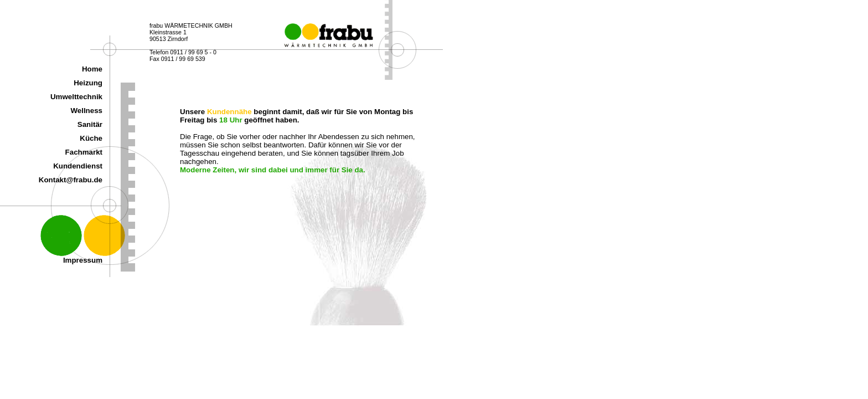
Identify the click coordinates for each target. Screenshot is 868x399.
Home (92, 69)
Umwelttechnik (76, 97)
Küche (91, 138)
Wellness (86, 111)
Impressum (83, 260)
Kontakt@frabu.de (71, 180)
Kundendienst (78, 166)
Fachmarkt (84, 152)
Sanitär (90, 124)
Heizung (88, 83)
